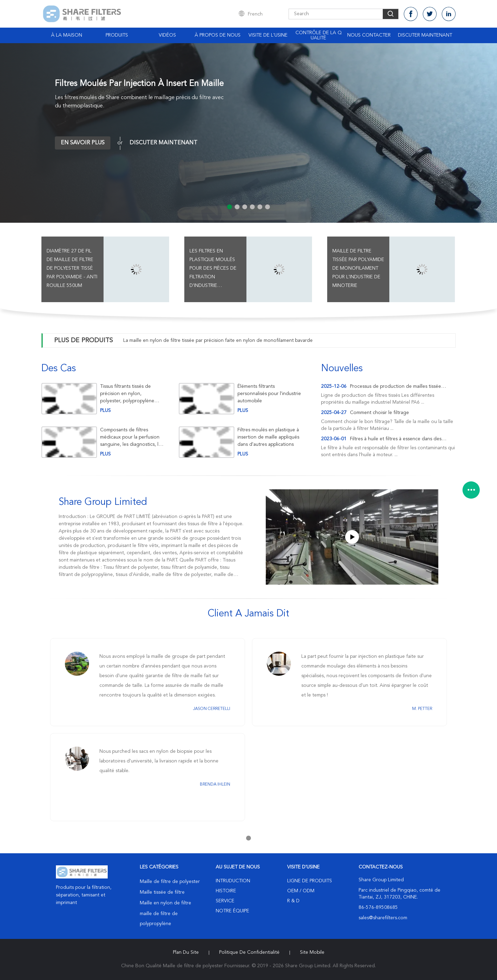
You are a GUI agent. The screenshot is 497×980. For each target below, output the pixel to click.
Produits (117, 35)
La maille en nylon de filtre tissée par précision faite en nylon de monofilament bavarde (218, 340)
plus (105, 411)
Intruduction (233, 881)
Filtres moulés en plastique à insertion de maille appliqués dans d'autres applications (268, 437)
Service (225, 901)
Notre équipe (232, 911)
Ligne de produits (310, 881)
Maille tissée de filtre (162, 892)
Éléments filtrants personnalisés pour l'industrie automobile (269, 394)
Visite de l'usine (268, 35)
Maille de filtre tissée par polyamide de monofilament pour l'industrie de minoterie (358, 268)
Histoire (226, 891)
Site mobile (312, 952)
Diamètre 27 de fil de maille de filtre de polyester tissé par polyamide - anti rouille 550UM (72, 268)
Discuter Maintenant (425, 35)
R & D (293, 901)
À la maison (67, 35)
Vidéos (167, 35)
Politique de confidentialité (249, 952)
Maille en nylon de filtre (165, 903)
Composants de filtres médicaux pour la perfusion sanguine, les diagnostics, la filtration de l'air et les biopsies (130, 437)
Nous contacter (369, 35)
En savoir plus (83, 143)
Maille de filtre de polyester (170, 882)
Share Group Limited (103, 502)
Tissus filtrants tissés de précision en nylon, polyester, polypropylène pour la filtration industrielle (130, 394)
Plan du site (186, 952)
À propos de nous (218, 35)
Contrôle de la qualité (319, 35)
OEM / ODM (301, 891)
